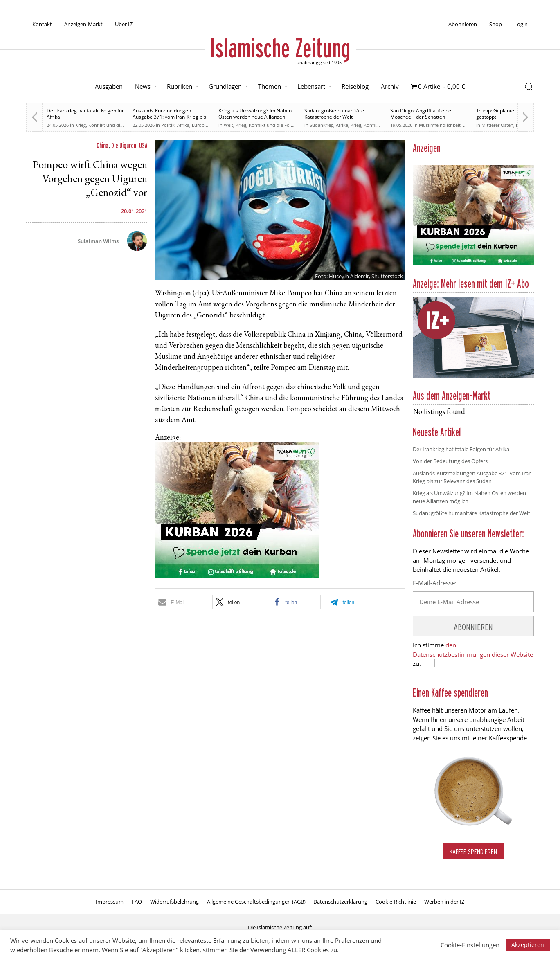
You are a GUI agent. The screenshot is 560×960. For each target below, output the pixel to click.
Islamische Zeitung (280, 48)
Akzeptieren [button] (528, 945)
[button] (181, 602)
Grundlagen (225, 86)
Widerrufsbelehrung (174, 902)
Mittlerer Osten (497, 125)
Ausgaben (109, 86)
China (102, 145)
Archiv (390, 86)
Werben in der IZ (444, 902)
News (143, 86)
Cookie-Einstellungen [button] (470, 945)
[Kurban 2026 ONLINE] (237, 576)
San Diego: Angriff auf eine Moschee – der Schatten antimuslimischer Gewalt (421, 117)
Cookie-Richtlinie (396, 902)
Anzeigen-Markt (83, 24)
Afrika (183, 125)
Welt (228, 125)
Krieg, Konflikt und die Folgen (107, 125)
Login (521, 24)
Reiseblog (355, 86)
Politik (168, 125)
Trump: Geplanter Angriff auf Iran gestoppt (514, 114)
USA (143, 145)
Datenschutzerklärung (340, 902)
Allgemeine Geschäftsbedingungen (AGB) (256, 902)
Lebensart (311, 86)
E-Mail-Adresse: (435, 583)
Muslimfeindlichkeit (440, 125)
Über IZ (124, 24)
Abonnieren (463, 24)
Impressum (110, 902)
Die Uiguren (124, 145)
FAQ (137, 902)
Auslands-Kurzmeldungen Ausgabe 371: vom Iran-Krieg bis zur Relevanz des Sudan (169, 117)
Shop (496, 24)
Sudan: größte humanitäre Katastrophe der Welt (334, 114)
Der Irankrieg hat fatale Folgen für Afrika (85, 114)
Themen (270, 86)
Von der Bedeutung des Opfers (450, 461)
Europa (199, 125)
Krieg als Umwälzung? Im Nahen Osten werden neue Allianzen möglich (255, 117)
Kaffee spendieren (473, 851)
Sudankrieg (322, 125)
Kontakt (42, 24)
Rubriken (180, 86)
